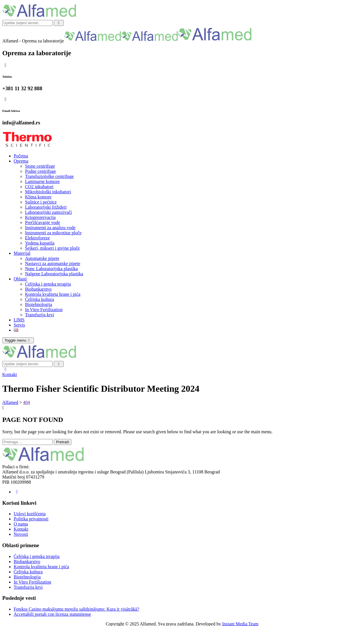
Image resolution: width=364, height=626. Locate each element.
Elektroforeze (37, 238)
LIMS (19, 320)
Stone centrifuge (40, 166)
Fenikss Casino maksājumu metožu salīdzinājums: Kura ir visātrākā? (76, 609)
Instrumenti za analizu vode (50, 228)
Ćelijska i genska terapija (48, 284)
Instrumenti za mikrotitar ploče (53, 233)
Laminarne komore (42, 181)
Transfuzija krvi (40, 315)
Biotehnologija (39, 304)
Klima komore (38, 197)
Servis (19, 325)
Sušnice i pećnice (41, 202)
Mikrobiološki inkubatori (48, 192)
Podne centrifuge (41, 171)
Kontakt (10, 374)
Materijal (22, 253)
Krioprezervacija (40, 217)
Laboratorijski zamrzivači (48, 212)
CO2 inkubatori (39, 187)
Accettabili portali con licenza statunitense (52, 614)
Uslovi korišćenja (30, 514)
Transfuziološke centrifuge (49, 176)
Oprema (21, 161)
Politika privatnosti (31, 519)
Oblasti (20, 279)
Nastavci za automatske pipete (53, 263)
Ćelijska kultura (40, 299)
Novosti (21, 534)
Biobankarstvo (38, 289)
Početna (21, 156)
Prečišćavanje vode (43, 222)
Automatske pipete (42, 258)
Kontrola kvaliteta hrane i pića (53, 294)
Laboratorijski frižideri (46, 207)
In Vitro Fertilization (44, 310)
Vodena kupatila (40, 243)
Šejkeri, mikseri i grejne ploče (52, 248)
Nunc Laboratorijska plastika (51, 269)
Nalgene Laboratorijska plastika (54, 274)
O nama (21, 524)
